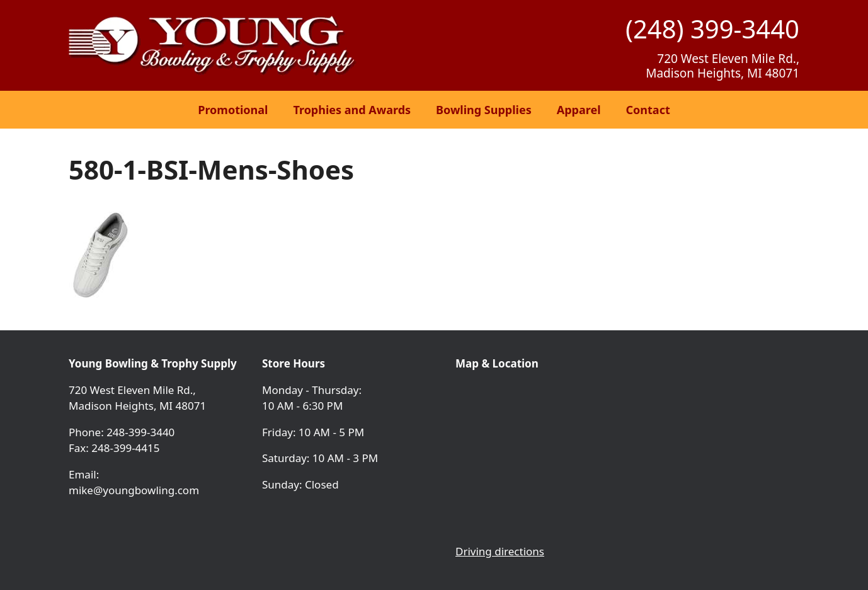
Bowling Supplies (484, 110)
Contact (648, 110)
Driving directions (500, 551)
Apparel (579, 110)
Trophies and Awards (352, 110)
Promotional (233, 110)
